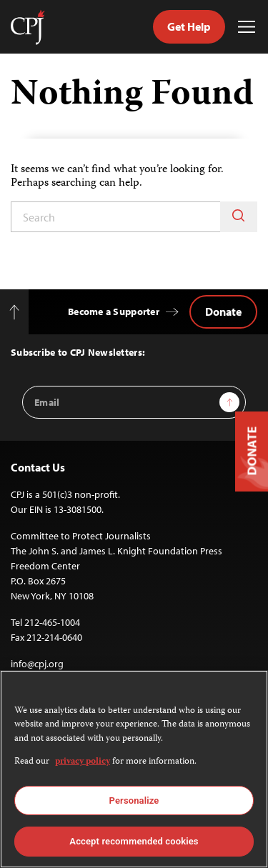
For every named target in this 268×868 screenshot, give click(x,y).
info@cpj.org (37, 664)
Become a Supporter (114, 311)
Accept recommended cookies (134, 841)
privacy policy (83, 762)
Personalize (134, 800)
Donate (223, 311)
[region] (134, 769)
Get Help (189, 26)
